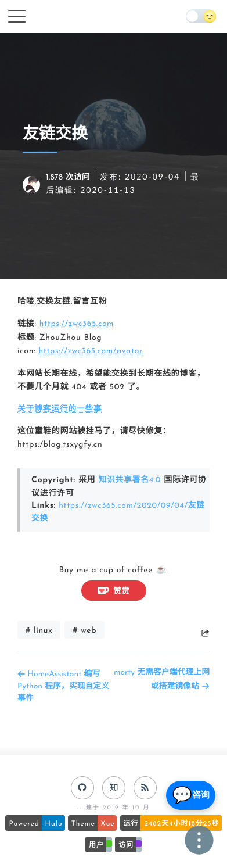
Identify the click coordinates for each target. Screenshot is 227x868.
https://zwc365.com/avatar (91, 351)
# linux (39, 627)
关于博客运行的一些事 (60, 408)
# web (84, 627)
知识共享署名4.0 (130, 479)
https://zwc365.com (77, 324)
